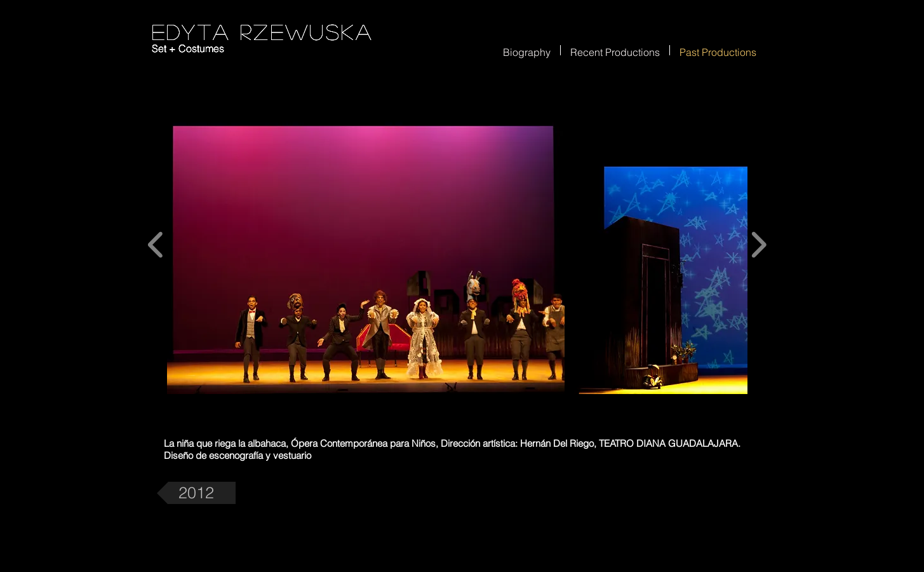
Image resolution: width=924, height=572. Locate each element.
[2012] (196, 493)
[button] (366, 245)
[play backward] (156, 245)
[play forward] (759, 245)
